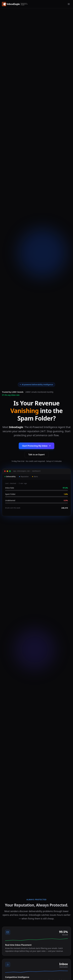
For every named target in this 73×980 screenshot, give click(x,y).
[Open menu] (69, 4)
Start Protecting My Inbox (36, 446)
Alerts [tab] (35, 477)
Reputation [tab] (24, 477)
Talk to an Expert (36, 455)
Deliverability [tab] (10, 477)
